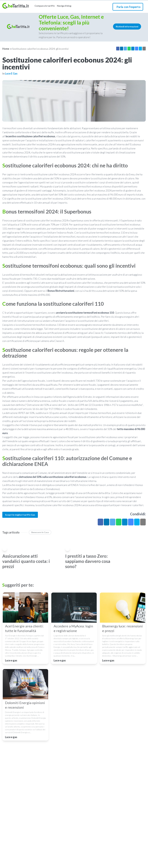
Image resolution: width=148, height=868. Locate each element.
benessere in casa (40, 532)
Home (6, 49)
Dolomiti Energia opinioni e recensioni (25, 705)
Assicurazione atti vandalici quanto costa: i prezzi (26, 561)
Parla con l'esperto (128, 7)
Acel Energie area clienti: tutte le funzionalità (24, 628)
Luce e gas (11, 73)
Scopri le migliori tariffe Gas (20, 515)
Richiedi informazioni (127, 26)
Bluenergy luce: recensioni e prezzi (122, 628)
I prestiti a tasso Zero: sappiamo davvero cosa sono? (88, 561)
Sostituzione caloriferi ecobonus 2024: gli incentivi (40, 49)
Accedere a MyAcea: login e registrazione (73, 628)
